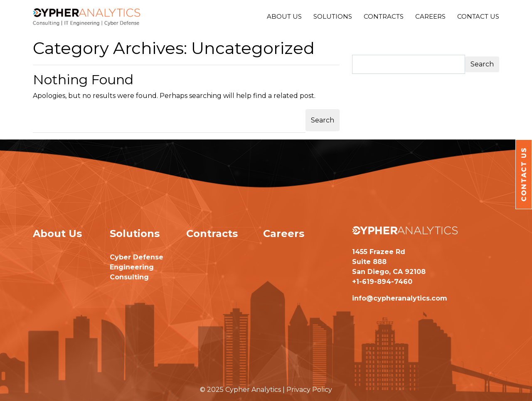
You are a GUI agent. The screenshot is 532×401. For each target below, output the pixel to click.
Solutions (333, 16)
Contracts (384, 16)
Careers (430, 16)
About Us (284, 16)
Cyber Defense (137, 257)
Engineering (132, 267)
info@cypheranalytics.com (400, 298)
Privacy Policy (309, 390)
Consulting (129, 277)
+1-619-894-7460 (382, 282)
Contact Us (478, 16)
